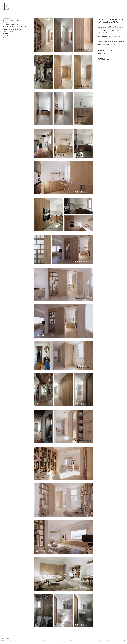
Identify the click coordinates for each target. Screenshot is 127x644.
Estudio (6, 35)
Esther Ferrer (6, 6)
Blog (5, 37)
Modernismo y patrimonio (12, 30)
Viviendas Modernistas (11, 21)
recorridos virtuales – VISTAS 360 (14, 26)
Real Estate (7, 34)
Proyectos (8, 19)
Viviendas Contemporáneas (12, 23)
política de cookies (121, 641)
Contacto (6, 39)
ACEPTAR (64, 643)
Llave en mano (8, 32)
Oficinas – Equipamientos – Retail (14, 24)
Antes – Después (8, 28)
